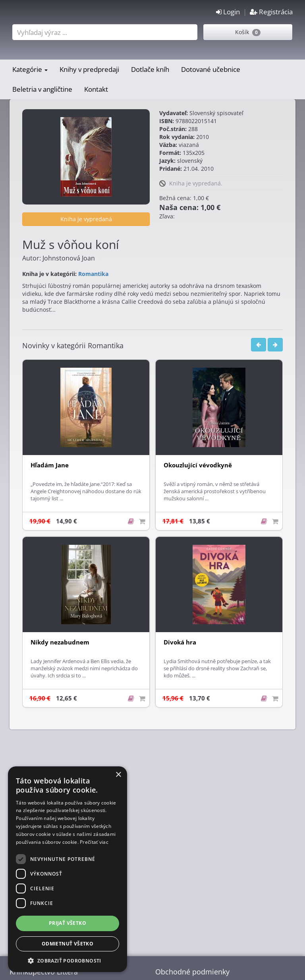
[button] (68, 960)
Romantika (93, 274)
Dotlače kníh (150, 69)
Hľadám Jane (50, 465)
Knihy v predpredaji (89, 69)
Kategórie (30, 69)
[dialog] (68, 869)
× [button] (118, 775)
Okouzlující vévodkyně (198, 465)
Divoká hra (180, 642)
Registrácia (271, 12)
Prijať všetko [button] (68, 923)
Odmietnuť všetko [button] (68, 944)
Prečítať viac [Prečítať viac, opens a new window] (94, 842)
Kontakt (96, 89)
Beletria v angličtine (42, 89)
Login (228, 12)
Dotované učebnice (211, 69)
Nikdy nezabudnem (60, 642)
